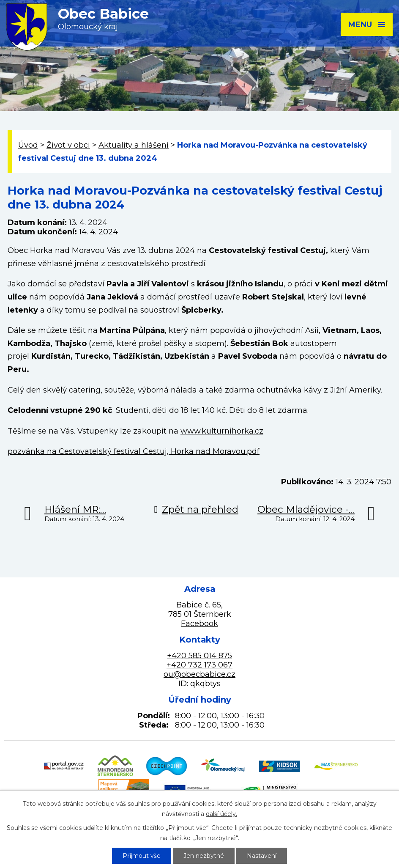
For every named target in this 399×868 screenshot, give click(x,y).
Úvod (28, 145)
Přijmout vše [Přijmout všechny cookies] (142, 856)
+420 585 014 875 (199, 656)
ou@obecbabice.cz (199, 674)
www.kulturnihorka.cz (222, 431)
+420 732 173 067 (199, 665)
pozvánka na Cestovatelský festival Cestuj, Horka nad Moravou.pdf (134, 451)
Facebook (199, 624)
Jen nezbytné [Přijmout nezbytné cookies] (204, 856)
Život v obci (68, 145)
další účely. (221, 814)
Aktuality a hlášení (134, 145)
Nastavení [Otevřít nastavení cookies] (262, 856)
